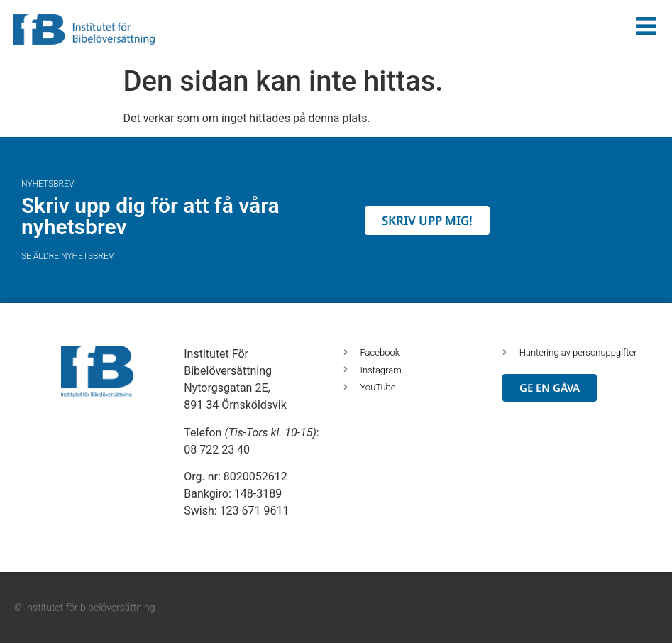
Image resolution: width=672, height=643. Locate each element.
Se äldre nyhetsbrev (67, 256)
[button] (28, 615)
